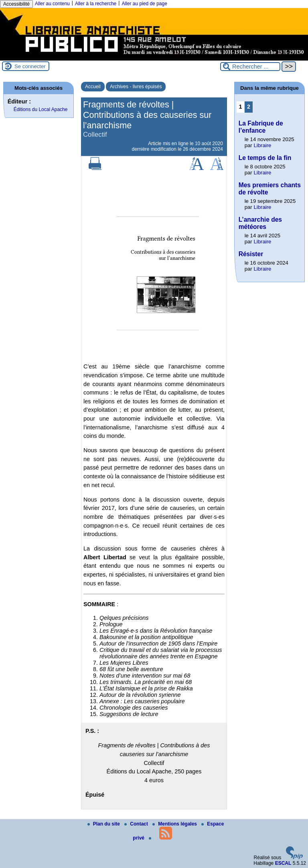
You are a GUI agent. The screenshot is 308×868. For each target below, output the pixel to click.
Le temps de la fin (265, 158)
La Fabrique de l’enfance (261, 127)
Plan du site (104, 824)
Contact (137, 824)
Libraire (262, 145)
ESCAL (283, 863)
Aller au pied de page (144, 4)
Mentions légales (175, 824)
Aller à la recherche (96, 4)
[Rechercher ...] (250, 67)
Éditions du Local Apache (41, 109)
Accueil (93, 87)
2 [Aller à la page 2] (249, 107)
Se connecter (30, 66)
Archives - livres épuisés (136, 87)
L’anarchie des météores (260, 223)
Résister (251, 254)
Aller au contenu (52, 4)
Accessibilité (16, 4)
